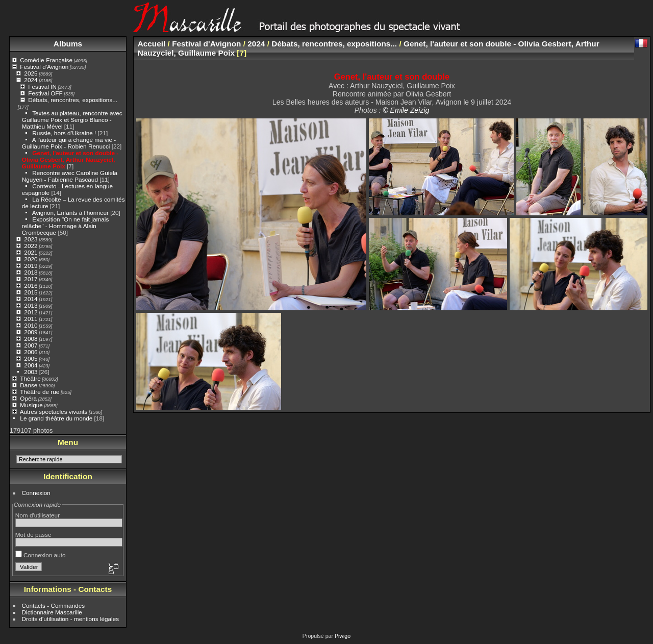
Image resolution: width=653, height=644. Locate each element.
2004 (31, 365)
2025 (31, 73)
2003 (31, 372)
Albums (68, 44)
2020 (31, 259)
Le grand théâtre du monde (56, 418)
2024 (31, 80)
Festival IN (42, 86)
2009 (31, 332)
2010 (31, 325)
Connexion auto (41, 555)
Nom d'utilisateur (37, 515)
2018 (31, 272)
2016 (31, 286)
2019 (31, 266)
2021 (31, 252)
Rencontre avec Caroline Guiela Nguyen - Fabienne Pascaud (70, 176)
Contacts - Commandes (54, 605)
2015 (31, 292)
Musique (31, 405)
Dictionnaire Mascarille (52, 612)
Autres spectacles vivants (54, 412)
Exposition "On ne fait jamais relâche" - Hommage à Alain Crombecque (66, 226)
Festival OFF (45, 93)
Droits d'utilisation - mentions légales (71, 619)
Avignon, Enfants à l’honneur (70, 213)
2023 (31, 239)
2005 (31, 358)
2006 (31, 352)
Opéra (28, 398)
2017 (31, 279)
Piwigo (343, 636)
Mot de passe (33, 535)
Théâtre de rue (40, 392)
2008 (31, 339)
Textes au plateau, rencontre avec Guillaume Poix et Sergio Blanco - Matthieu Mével (72, 120)
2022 (31, 246)
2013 (31, 305)
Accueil (152, 44)
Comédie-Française (46, 60)
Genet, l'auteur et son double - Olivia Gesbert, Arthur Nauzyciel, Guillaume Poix (70, 159)
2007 (31, 345)
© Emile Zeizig (406, 110)
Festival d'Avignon (44, 67)
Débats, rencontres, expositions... (73, 100)
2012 (31, 312)
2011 (31, 319)
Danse (29, 385)
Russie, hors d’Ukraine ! (64, 133)
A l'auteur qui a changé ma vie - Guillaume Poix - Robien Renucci (69, 143)
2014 (31, 299)
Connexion (36, 493)
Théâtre (30, 378)
